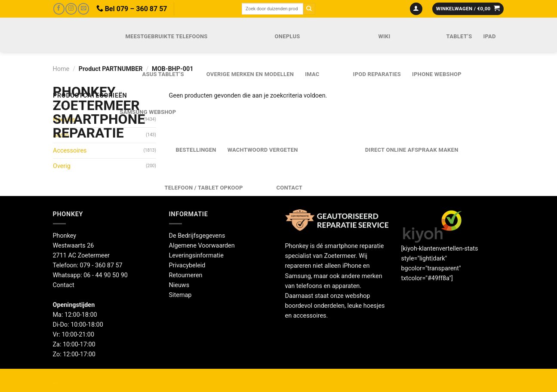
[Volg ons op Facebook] (59, 9)
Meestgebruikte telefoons (167, 36)
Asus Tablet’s (163, 74)
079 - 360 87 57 (101, 265)
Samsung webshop (148, 112)
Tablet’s (459, 36)
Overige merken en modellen (250, 74)
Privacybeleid (187, 265)
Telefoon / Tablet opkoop (204, 188)
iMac (312, 74)
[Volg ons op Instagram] (71, 9)
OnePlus (288, 36)
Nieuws (179, 285)
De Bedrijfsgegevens (197, 236)
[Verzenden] (309, 9)
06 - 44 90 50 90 (106, 275)
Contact (289, 188)
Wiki (384, 36)
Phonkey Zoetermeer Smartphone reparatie (77, 112)
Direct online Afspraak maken (412, 150)
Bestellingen (196, 150)
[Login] (416, 9)
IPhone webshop (437, 74)
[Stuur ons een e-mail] (83, 9)
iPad (489, 36)
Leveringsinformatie (196, 256)
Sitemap (180, 295)
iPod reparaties (377, 74)
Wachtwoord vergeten (263, 150)
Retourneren (186, 275)
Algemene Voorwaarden (202, 246)
